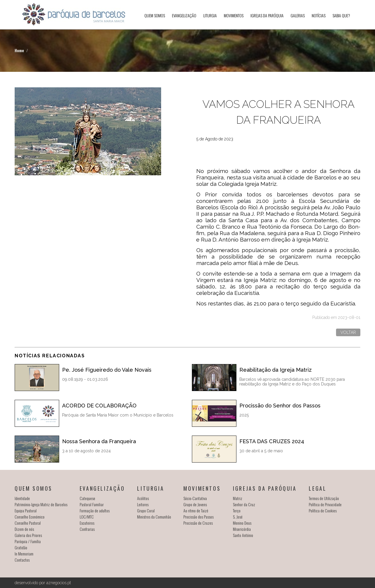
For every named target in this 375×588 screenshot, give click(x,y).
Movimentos (234, 15)
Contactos (22, 560)
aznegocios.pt (59, 583)
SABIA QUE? (341, 15)
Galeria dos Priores (28, 535)
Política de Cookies (323, 510)
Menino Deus (242, 523)
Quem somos (155, 15)
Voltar (348, 332)
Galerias (298, 15)
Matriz (238, 498)
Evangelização (184, 15)
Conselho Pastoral (28, 523)
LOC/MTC (87, 517)
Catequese (87, 498)
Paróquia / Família (28, 541)
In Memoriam (24, 554)
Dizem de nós (24, 529)
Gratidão (21, 547)
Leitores (143, 504)
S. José (238, 517)
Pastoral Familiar (92, 504)
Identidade (22, 498)
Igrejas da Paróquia (267, 15)
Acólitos (143, 498)
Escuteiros (87, 523)
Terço (237, 510)
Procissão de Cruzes (198, 523)
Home (19, 50)
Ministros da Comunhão (154, 517)
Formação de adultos (95, 510)
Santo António (243, 535)
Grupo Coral (146, 510)
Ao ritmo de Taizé (196, 510)
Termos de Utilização (324, 498)
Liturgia (210, 15)
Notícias (319, 15)
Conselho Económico (30, 517)
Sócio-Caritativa (195, 498)
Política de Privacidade (325, 504)
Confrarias (87, 529)
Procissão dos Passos (198, 517)
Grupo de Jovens (195, 504)
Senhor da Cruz (244, 504)
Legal (318, 488)
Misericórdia (242, 529)
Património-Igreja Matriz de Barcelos (41, 504)
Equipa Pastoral (26, 510)
